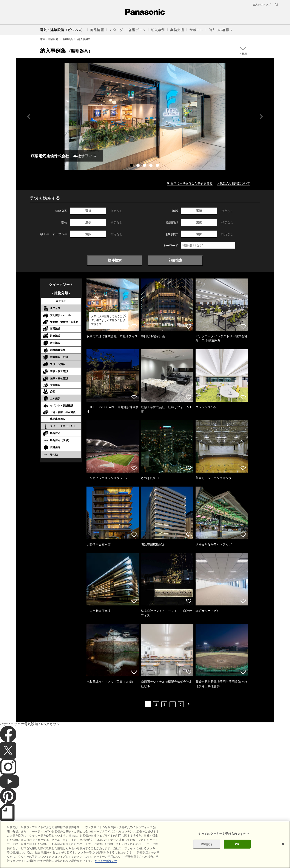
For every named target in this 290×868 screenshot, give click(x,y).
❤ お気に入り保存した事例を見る (190, 183)
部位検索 (175, 260)
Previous (28, 117)
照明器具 (68, 39)
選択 (88, 211)
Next (262, 117)
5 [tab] (158, 166)
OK (237, 850)
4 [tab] (151, 166)
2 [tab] (139, 166)
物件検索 (115, 260)
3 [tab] (145, 166)
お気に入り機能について (233, 183)
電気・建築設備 (49, 39)
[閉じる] (283, 850)
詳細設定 (207, 850)
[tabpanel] (145, 116)
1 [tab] (132, 166)
